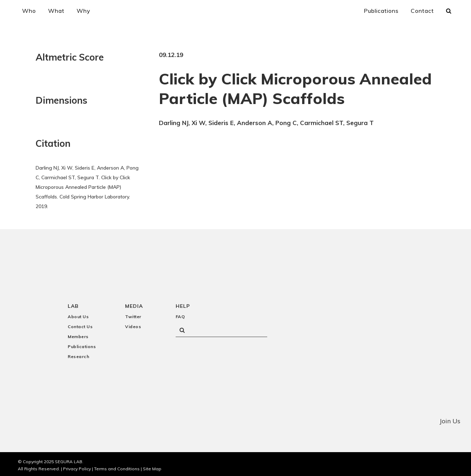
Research (78, 354)
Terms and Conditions (117, 466)
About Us (78, 314)
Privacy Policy (77, 466)
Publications (82, 344)
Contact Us (80, 324)
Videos (133, 324)
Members (78, 334)
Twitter (133, 314)
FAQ (180, 314)
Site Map (152, 466)
